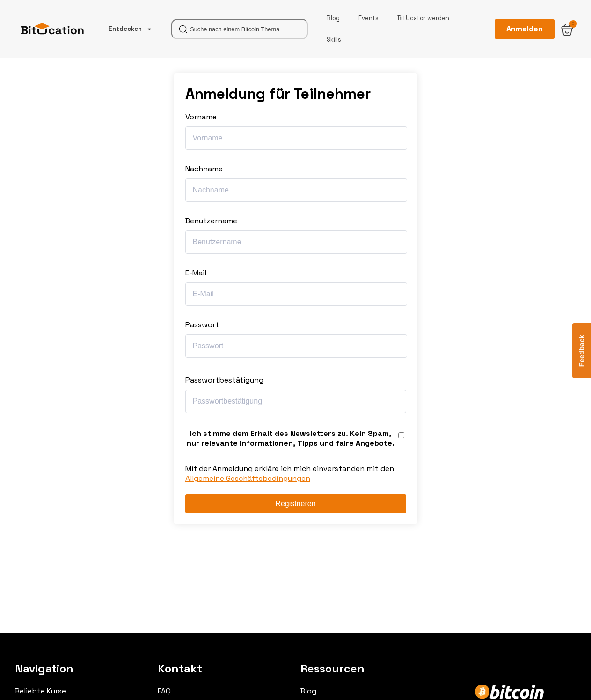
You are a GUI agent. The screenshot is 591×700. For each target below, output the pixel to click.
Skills (334, 40)
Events (368, 18)
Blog (333, 18)
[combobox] (240, 29)
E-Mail (196, 273)
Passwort (202, 325)
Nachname (204, 169)
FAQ (164, 691)
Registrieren (295, 504)
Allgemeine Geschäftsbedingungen (248, 478)
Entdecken (131, 29)
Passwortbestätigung (224, 380)
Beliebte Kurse (40, 691)
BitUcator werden (423, 18)
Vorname (201, 117)
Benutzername (211, 221)
